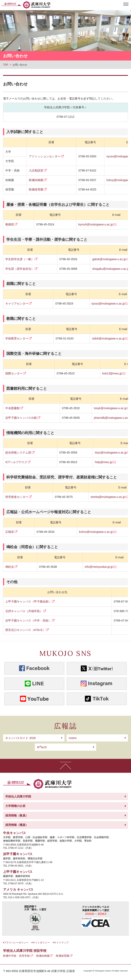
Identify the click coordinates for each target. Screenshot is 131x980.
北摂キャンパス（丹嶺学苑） (24, 611)
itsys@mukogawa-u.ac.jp (111, 452)
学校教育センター (17, 338)
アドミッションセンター (45, 156)
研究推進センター (17, 497)
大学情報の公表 (15, 806)
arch (42, 747)
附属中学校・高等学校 (16, 956)
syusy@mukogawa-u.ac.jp (108, 304)
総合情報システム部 (18, 452)
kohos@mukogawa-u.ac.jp (96, 532)
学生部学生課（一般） (20, 259)
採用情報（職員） (17, 825)
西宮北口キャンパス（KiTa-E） (25, 630)
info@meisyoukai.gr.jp (99, 567)
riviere (73, 738)
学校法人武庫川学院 (18, 796)
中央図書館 (12, 408)
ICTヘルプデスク (16, 462)
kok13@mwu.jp (112, 373)
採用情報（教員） (17, 815)
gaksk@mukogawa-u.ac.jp (109, 259)
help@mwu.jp (104, 462)
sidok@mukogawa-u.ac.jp (108, 338)
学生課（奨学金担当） (20, 269)
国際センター (14, 373)
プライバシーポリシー (16, 943)
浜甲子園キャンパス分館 (21, 418)
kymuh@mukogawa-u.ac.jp (96, 224)
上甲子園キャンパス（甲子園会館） (28, 601)
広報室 (10, 532)
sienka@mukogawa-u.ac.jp (108, 497)
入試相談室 (36, 170)
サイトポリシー (41, 943)
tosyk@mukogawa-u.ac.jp (110, 408)
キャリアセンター (17, 304)
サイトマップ (61, 943)
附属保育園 (36, 189)
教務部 (10, 224)
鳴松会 (10, 567)
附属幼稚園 (36, 180)
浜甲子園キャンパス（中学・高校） (28, 620)
